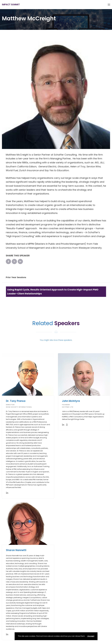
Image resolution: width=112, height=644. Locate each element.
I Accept (91, 636)
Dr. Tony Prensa (16, 401)
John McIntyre (71, 401)
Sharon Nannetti (16, 550)
